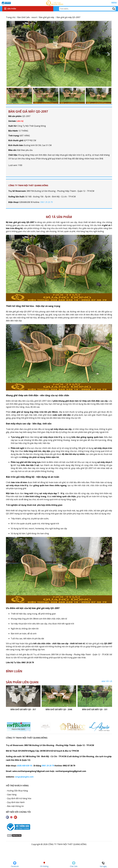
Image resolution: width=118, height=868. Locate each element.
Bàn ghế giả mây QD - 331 (95, 710)
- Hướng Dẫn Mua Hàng (17, 791)
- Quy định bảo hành (15, 802)
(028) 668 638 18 (24, 766)
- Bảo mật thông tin (15, 806)
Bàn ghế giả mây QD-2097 (28, 111)
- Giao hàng (11, 795)
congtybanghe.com (24, 777)
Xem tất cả (107, 681)
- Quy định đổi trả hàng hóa (19, 798)
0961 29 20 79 (47, 202)
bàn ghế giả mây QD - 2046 (59, 710)
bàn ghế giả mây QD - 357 (23, 710)
